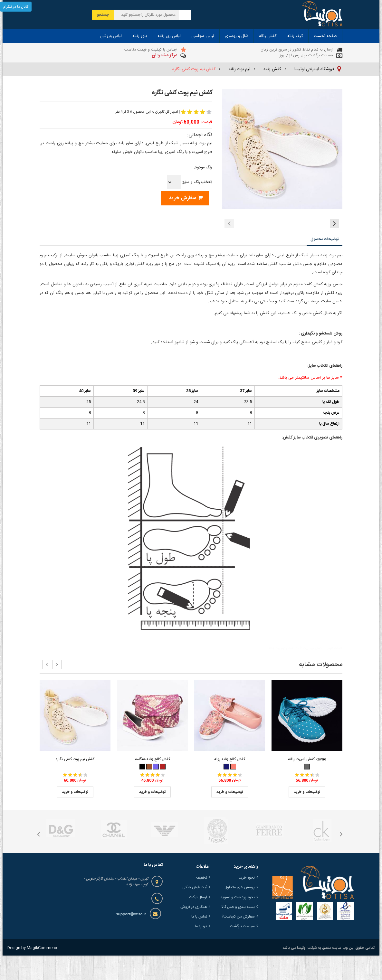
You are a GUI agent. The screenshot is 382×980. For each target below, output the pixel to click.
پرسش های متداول (240, 912)
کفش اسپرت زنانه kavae (307, 784)
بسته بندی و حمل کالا (238, 931)
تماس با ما (199, 941)
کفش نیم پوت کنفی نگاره (75, 784)
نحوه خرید (247, 902)
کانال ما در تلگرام (16, 7)
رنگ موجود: (203, 167)
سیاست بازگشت (242, 951)
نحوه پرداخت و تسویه (238, 922)
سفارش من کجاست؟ (238, 941)
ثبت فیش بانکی (195, 912)
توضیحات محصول (325, 264)
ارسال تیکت (198, 922)
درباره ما (201, 951)
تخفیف (202, 902)
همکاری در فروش (194, 931)
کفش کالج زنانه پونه (230, 784)
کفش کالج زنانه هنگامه (153, 784)
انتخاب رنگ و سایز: (190, 182)
